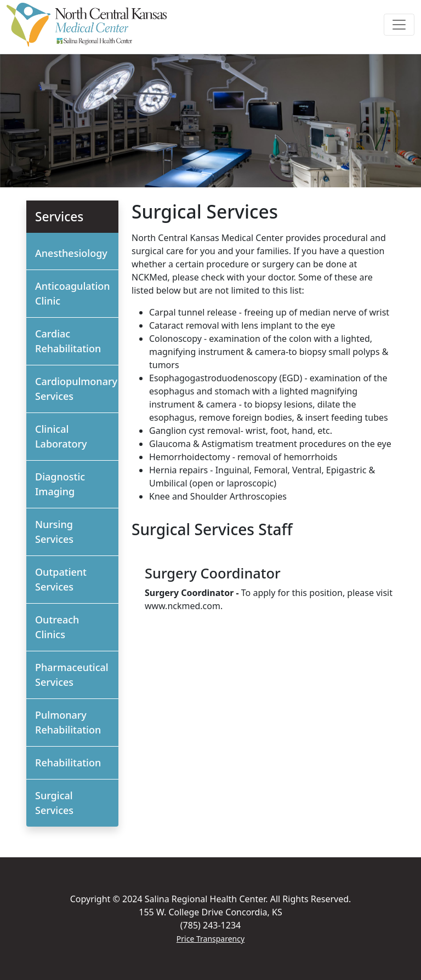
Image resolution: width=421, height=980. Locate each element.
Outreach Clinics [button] (57, 627)
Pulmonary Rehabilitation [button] (68, 722)
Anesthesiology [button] (71, 253)
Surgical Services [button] (54, 803)
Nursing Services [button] (54, 532)
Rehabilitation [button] (68, 763)
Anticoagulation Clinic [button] (73, 293)
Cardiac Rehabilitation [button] (68, 341)
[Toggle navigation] (399, 25)
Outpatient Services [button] (61, 579)
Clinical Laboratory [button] (61, 436)
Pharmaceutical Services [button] (72, 675)
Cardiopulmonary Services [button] (76, 389)
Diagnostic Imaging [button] (60, 484)
